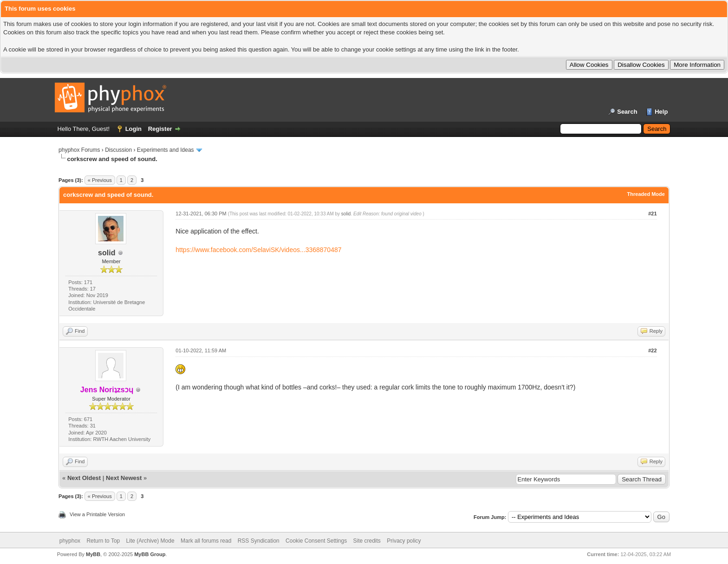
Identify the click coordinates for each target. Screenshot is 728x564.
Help (661, 112)
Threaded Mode (646, 194)
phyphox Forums (79, 150)
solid (107, 253)
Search (627, 112)
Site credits (367, 541)
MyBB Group (150, 554)
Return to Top (103, 541)
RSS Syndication (259, 541)
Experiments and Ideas (166, 150)
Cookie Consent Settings (316, 541)
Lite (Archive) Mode (150, 541)
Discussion (118, 150)
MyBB (93, 554)
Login (133, 129)
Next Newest (124, 478)
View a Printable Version (97, 514)
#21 (652, 214)
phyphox (70, 541)
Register (160, 129)
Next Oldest (84, 478)
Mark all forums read (206, 541)
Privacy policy (404, 541)
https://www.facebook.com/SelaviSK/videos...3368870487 (258, 250)
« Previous (100, 180)
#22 (652, 350)
